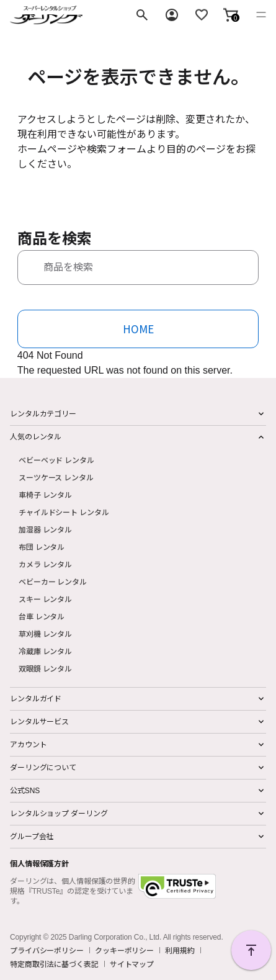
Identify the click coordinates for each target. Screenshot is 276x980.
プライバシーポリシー (47, 950)
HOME (138, 329)
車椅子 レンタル (45, 494)
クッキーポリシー (124, 950)
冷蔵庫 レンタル (45, 651)
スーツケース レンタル (56, 477)
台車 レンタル (42, 616)
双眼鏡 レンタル (45, 668)
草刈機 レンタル (45, 633)
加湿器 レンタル (45, 529)
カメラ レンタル (45, 564)
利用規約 (180, 950)
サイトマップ (132, 964)
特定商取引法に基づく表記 (54, 964)
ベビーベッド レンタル (56, 460)
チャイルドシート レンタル (64, 512)
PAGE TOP (251, 950)
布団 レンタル (42, 546)
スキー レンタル (45, 599)
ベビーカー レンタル (53, 581)
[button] (231, 15)
